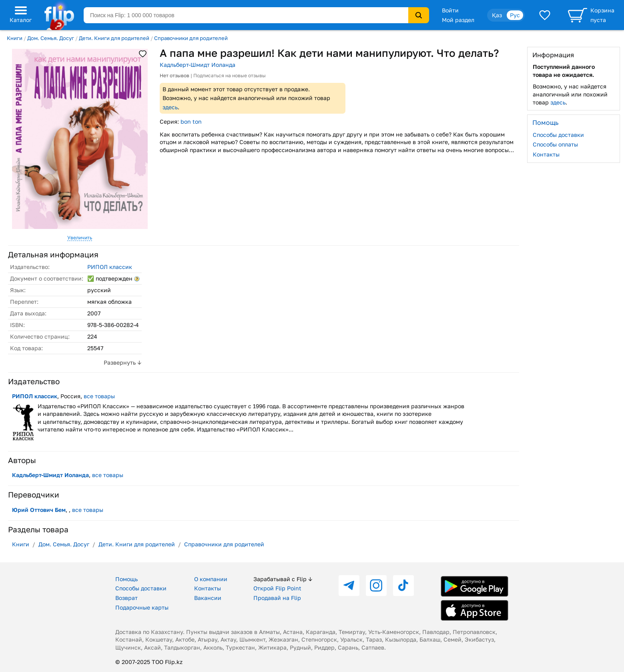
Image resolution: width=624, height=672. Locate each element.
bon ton (191, 121)
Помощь (126, 579)
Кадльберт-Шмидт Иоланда (198, 65)
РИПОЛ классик (110, 267)
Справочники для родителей (191, 38)
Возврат (126, 598)
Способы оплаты (555, 144)
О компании (211, 579)
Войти (450, 10)
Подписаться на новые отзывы (230, 75)
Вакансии (208, 598)
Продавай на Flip (277, 598)
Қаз (497, 15)
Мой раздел (458, 20)
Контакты (546, 154)
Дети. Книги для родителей (114, 38)
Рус (515, 15)
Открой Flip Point (277, 588)
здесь (170, 107)
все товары (99, 396)
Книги (15, 38)
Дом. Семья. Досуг (51, 38)
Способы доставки (558, 135)
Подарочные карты (142, 607)
